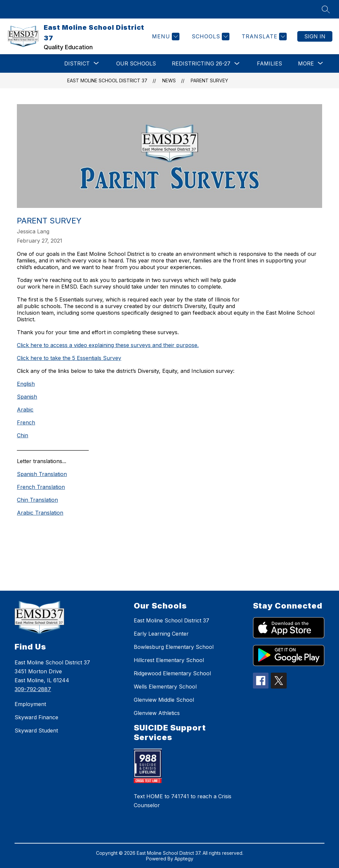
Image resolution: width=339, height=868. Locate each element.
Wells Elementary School (165, 687)
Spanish (27, 397)
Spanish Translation (42, 474)
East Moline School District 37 (107, 80)
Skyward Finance (36, 717)
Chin (23, 435)
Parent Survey (209, 80)
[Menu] (165, 37)
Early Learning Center (161, 634)
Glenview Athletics (157, 713)
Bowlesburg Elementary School (174, 647)
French (26, 422)
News (169, 80)
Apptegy (184, 859)
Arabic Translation (40, 513)
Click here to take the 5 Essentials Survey (69, 358)
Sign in (315, 36)
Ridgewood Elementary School (172, 673)
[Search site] (326, 9)
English (26, 384)
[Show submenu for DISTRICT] (77, 63)
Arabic (25, 410)
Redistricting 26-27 (201, 63)
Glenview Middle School (164, 700)
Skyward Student (36, 730)
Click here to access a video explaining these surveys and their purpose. (108, 345)
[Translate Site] (263, 37)
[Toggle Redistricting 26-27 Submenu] (237, 64)
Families (269, 63)
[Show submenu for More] (306, 63)
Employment (30, 704)
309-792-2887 (33, 689)
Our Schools (136, 63)
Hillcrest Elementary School (169, 660)
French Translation (41, 487)
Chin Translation (37, 500)
